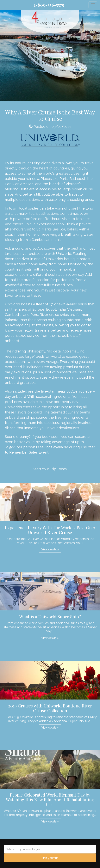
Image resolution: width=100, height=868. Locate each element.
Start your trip (50, 858)
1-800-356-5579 (49, 5)
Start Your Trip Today (50, 469)
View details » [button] (50, 549)
